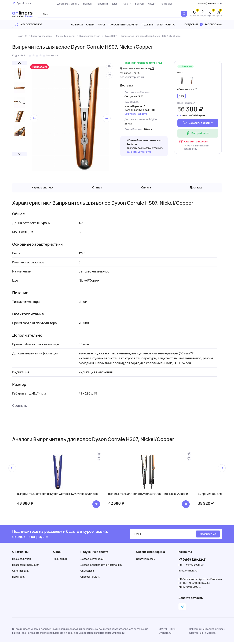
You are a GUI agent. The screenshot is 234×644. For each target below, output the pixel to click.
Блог (112, 4)
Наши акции (60, 561)
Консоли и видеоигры (123, 24)
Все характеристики (132, 77)
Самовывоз (87, 573)
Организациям (21, 573)
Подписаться (208, 536)
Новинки (77, 24)
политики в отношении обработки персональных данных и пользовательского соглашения (95, 631)
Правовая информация (26, 567)
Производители (21, 561)
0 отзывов (52, 55)
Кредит (150, 4)
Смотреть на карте (136, 114)
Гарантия (100, 4)
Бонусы (137, 4)
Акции (90, 24)
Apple (101, 24)
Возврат (86, 4)
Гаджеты (147, 24)
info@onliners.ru (188, 573)
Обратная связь (146, 561)
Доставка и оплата (66, 4)
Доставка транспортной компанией (102, 567)
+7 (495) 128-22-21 (192, 562)
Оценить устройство (139, 152)
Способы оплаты (90, 579)
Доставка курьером (92, 561)
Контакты (164, 4)
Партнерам (19, 579)
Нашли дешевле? (186, 103)
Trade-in (124, 4)
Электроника (166, 24)
